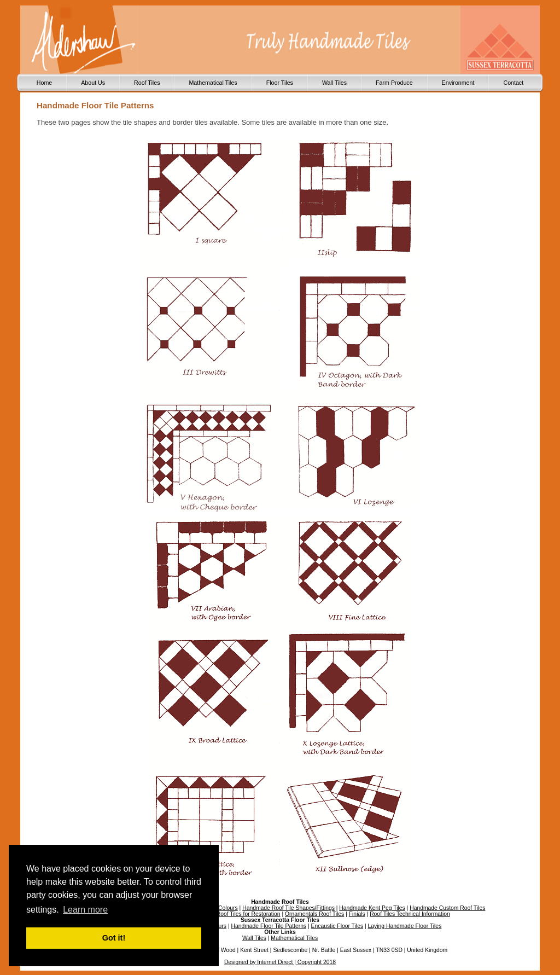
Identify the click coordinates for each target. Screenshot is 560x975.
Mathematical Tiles (213, 83)
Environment (458, 83)
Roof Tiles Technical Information (410, 914)
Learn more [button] (85, 910)
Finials (357, 914)
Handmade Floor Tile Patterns (269, 926)
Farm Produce (394, 83)
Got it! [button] (114, 938)
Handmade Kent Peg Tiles (372, 908)
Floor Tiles (280, 83)
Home (44, 83)
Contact (513, 83)
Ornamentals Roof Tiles (314, 914)
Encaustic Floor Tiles (337, 926)
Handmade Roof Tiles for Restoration (234, 914)
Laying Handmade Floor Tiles (405, 926)
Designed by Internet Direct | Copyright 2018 (280, 962)
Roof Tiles (147, 83)
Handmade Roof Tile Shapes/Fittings (288, 908)
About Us (93, 83)
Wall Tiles (334, 83)
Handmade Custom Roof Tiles (447, 908)
